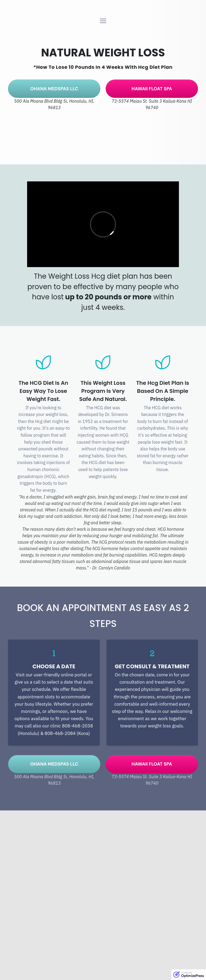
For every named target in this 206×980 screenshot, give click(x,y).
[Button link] (54, 89)
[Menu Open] (103, 21)
